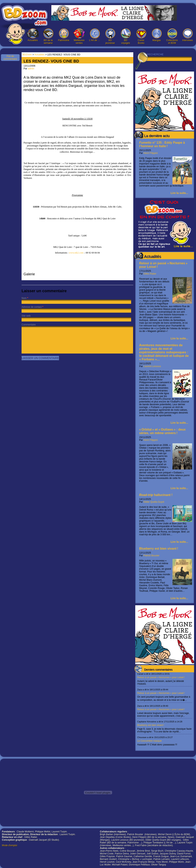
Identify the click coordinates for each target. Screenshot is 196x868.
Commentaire (29, 325)
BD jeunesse (110, 36)
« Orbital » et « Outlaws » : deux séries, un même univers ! (162, 431)
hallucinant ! (156, 495)
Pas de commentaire (10, 58)
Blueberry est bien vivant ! (159, 549)
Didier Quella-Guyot (154, 502)
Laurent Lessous (152, 366)
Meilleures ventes (79, 36)
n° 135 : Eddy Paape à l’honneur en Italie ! (162, 144)
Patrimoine (64, 35)
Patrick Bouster (151, 556)
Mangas (157, 35)
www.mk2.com (76, 253)
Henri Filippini (151, 153)
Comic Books (141, 36)
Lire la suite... (179, 193)
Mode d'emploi (10, 845)
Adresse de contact (32, 307)
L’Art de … (95, 35)
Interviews (188, 35)
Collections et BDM (172, 36)
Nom (24, 298)
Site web (26, 316)
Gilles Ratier (150, 274)
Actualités (33, 35)
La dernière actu (157, 136)
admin (31, 69)
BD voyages (126, 36)
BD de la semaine (48, 36)
